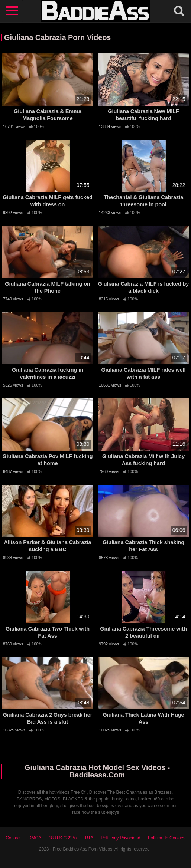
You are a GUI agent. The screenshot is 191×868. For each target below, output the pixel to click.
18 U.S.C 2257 (63, 838)
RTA (89, 838)
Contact (13, 838)
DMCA (35, 838)
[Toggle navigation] (12, 11)
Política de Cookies (167, 838)
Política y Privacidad (120, 838)
